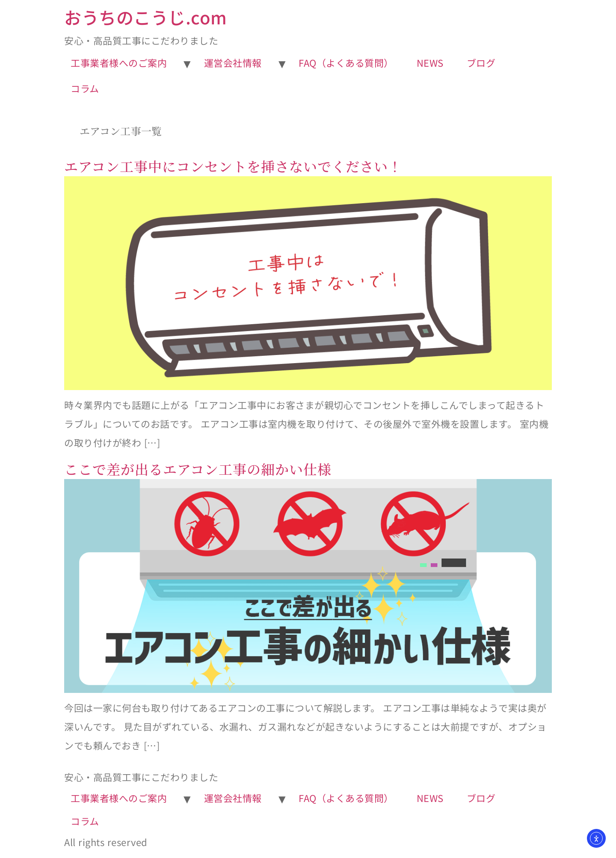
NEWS (430, 62)
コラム (85, 88)
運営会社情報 (233, 62)
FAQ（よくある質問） (346, 62)
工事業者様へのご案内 (119, 62)
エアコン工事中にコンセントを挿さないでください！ (233, 166)
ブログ (481, 62)
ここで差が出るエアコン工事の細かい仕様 (198, 469)
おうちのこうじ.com (146, 17)
